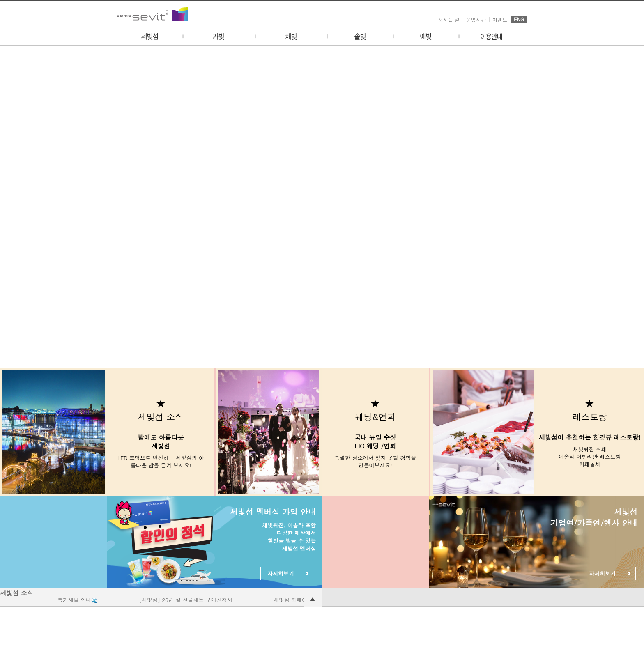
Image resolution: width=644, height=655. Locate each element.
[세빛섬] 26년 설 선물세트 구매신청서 (189, 600)
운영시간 (476, 20)
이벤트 (500, 20)
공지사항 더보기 (313, 599)
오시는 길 (449, 20)
